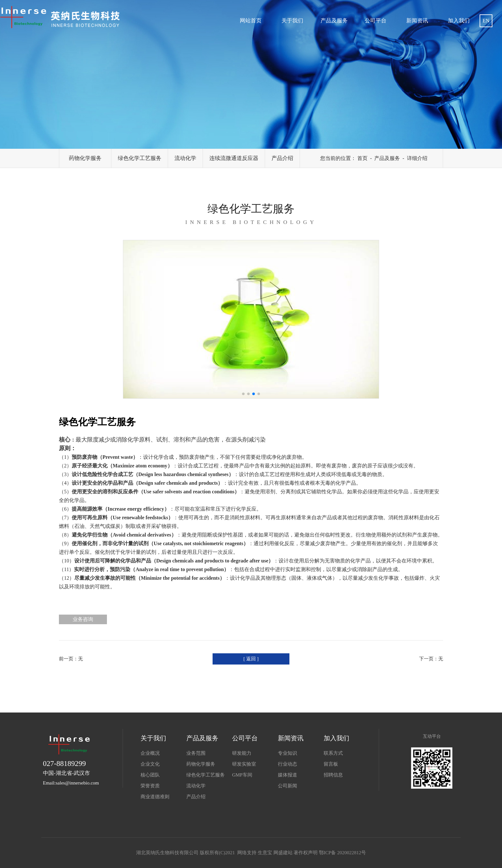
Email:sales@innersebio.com (71, 783)
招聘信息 (333, 775)
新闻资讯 (417, 21)
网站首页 (251, 21)
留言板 (331, 764)
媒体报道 (287, 775)
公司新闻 (287, 786)
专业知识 (287, 753)
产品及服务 (334, 21)
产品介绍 (282, 158)
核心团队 (150, 775)
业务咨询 (83, 619)
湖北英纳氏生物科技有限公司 (168, 853)
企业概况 (150, 753)
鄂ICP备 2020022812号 (342, 853)
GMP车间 (242, 775)
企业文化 (150, 764)
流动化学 (185, 158)
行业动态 (287, 764)
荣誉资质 (150, 786)
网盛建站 (283, 853)
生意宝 (265, 853)
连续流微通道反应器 (234, 158)
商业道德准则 (155, 797)
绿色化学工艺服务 (140, 158)
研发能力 (242, 753)
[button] (243, 394)
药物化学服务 (85, 158)
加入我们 (459, 21)
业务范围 (196, 753)
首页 (362, 158)
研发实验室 (244, 764)
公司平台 (376, 21)
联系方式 (333, 753)
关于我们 (292, 21)
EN (486, 21)
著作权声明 (306, 853)
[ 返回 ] (251, 659)
